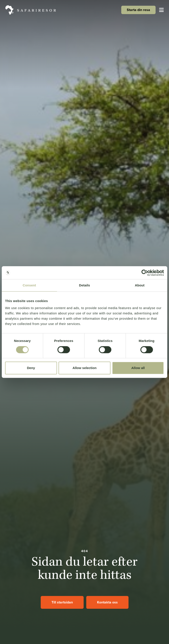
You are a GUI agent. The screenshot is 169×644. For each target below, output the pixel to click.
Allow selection (84, 368)
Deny (31, 368)
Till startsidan (62, 602)
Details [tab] (84, 285)
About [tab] (140, 285)
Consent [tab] (29, 285)
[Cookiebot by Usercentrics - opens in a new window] (145, 273)
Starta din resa (138, 10)
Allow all (138, 368)
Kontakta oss (107, 602)
